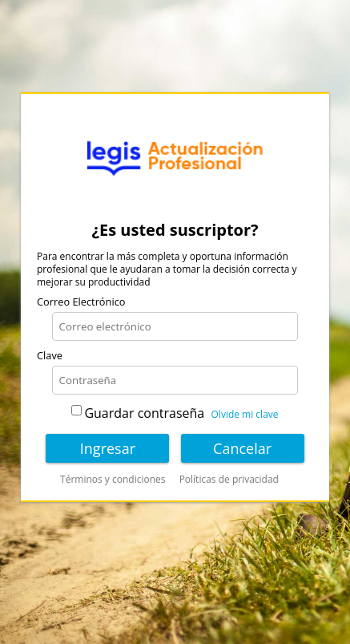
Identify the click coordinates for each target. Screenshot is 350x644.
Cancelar (242, 448)
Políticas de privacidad (229, 480)
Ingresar (108, 448)
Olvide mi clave (245, 415)
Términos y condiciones (113, 480)
